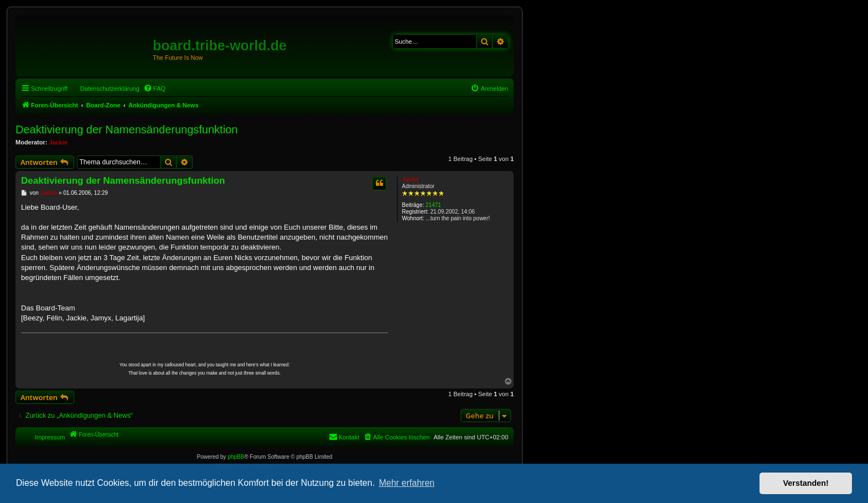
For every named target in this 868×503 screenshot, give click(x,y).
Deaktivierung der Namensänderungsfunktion (126, 129)
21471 (433, 205)
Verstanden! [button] (806, 483)
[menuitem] (154, 89)
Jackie (59, 142)
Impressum (50, 437)
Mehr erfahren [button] (407, 483)
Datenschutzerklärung (110, 89)
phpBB (236, 457)
